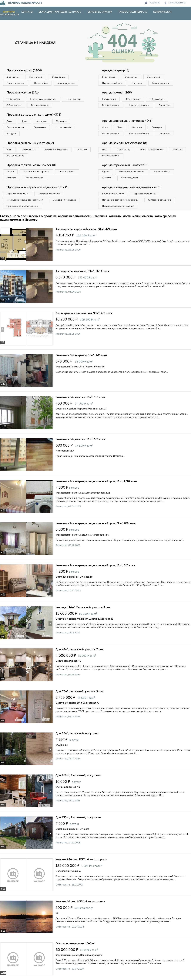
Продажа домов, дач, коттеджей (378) (34, 115)
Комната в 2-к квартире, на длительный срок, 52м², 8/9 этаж (96, 523)
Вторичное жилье (16, 83)
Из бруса (11, 134)
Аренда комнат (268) (117, 93)
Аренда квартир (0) (116, 71)
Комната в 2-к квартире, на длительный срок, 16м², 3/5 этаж (95, 565)
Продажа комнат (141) (23, 93)
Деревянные (40, 127)
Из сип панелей (63, 127)
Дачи (24, 121)
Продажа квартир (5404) (24, 71)
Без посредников (66, 83)
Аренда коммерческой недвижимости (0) (132, 187)
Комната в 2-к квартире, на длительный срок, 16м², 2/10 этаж (96, 481)
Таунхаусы (61, 121)
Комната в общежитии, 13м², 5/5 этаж (80, 397)
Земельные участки (100, 12)
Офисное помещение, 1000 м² (75, 944)
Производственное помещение (23, 206)
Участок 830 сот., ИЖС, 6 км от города (81, 860)
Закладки (152, 3)
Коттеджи (42, 121)
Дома (10, 121)
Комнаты (27, 12)
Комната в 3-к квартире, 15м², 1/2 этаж (81, 355)
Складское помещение (64, 200)
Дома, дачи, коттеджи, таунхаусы (60, 12)
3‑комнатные (58, 77)
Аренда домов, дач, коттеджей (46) (127, 121)
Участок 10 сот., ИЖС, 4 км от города (80, 902)
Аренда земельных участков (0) (124, 143)
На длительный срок (112, 83)
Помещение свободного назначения (25, 200)
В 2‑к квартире (73, 99)
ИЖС (9, 150)
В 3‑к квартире (14, 105)
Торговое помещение (49, 194)
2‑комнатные (36, 77)
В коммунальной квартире (43, 99)
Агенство (82, 150)
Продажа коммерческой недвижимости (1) (38, 187)
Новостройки (41, 83)
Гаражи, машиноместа (133, 12)
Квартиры (9, 12)
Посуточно (137, 83)
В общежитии (14, 99)
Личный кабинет (176, 3)
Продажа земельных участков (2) (30, 143)
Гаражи (10, 172)
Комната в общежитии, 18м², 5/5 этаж (81, 439)
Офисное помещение (18, 194)
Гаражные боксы (67, 172)
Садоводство (28, 150)
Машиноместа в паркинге (36, 172)
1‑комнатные (13, 77)
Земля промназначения (56, 150)
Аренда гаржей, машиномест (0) (125, 165)
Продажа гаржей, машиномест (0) (31, 165)
